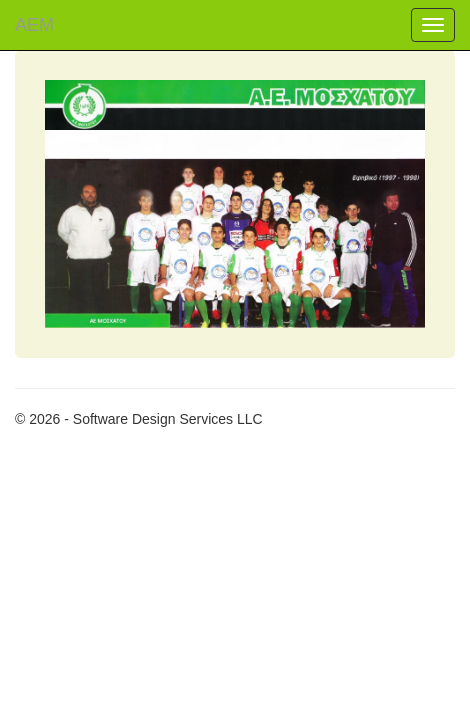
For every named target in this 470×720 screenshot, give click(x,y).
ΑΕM (34, 25)
